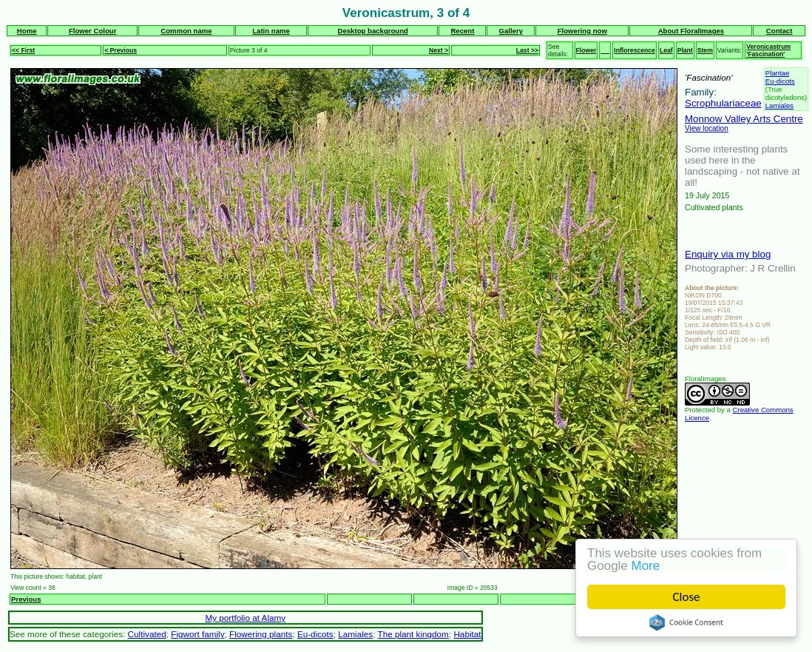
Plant (685, 50)
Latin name (271, 31)
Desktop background (373, 31)
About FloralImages (691, 31)
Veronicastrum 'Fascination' (768, 50)
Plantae (778, 73)
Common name (186, 31)
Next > (439, 50)
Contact (779, 31)
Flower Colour (93, 31)
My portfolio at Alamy (245, 618)
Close (687, 597)
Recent (462, 31)
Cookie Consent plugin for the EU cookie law (687, 622)
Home (27, 31)
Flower (586, 50)
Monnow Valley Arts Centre (744, 119)
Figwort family (197, 634)
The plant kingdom (413, 634)
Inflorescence (635, 50)
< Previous (121, 50)
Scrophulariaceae (723, 103)
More (646, 566)
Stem (705, 50)
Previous (26, 599)
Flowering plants (261, 634)
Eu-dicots (780, 81)
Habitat (467, 634)
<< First (23, 50)
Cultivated (147, 634)
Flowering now (582, 31)
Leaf (666, 50)
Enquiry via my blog (728, 254)
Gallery (511, 31)
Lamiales (779, 105)
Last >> (527, 50)
